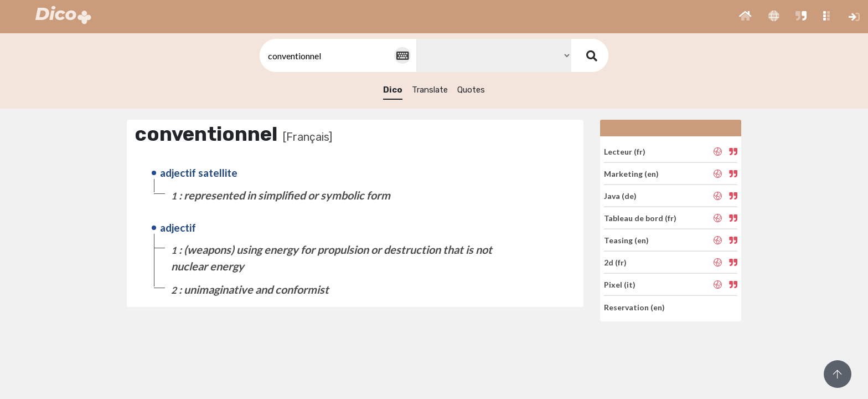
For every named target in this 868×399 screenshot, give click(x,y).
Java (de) (620, 196)
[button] (745, 17)
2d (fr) (615, 262)
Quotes (471, 90)
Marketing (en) (631, 174)
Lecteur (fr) (625, 151)
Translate (430, 90)
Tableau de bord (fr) (640, 218)
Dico (393, 90)
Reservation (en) (634, 307)
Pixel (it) (620, 285)
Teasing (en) (626, 240)
